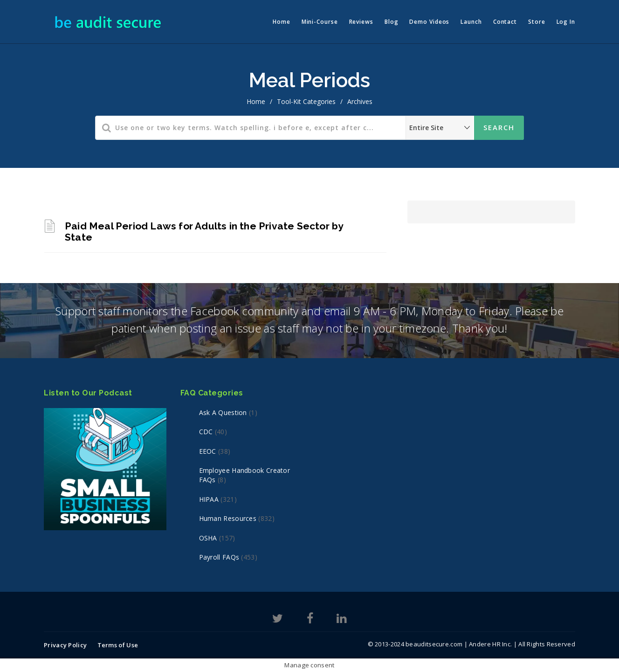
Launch (471, 22)
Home (282, 22)
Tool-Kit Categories (306, 101)
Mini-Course (320, 22)
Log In (566, 22)
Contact (505, 22)
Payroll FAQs (219, 557)
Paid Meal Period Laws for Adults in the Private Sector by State (204, 232)
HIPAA (209, 499)
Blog (392, 22)
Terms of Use (118, 645)
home (256, 101)
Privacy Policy (65, 645)
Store (537, 22)
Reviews (361, 22)
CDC (206, 432)
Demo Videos (429, 22)
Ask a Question (223, 412)
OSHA (208, 538)
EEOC (208, 451)
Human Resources (228, 518)
